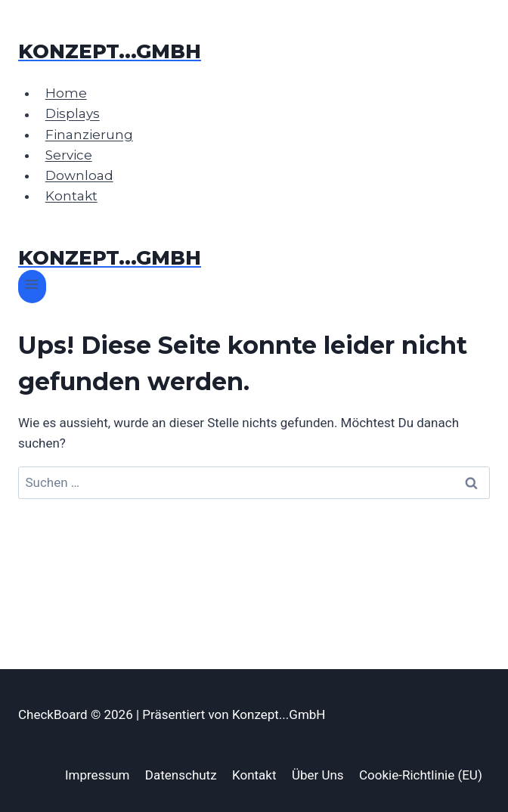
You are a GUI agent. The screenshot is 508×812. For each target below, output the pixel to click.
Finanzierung (89, 135)
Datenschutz (181, 775)
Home (66, 93)
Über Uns (318, 775)
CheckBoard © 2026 (77, 714)
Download (79, 175)
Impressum (98, 775)
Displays (73, 114)
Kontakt (71, 196)
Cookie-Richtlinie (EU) (421, 775)
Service (69, 155)
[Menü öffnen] (32, 286)
